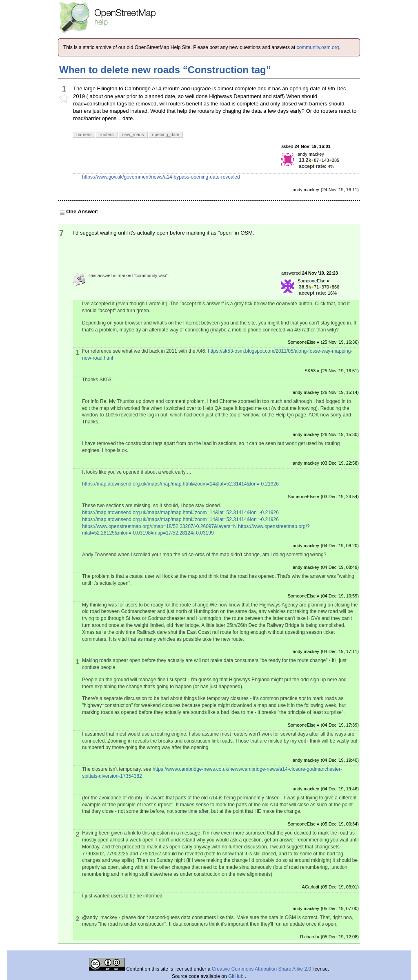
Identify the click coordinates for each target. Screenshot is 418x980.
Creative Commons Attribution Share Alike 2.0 (261, 969)
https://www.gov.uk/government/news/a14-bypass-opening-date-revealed (161, 177)
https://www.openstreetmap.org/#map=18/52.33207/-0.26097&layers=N (159, 526)
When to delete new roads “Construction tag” (165, 70)
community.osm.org (318, 47)
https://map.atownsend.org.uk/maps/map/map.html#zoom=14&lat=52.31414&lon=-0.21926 (180, 484)
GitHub (237, 976)
